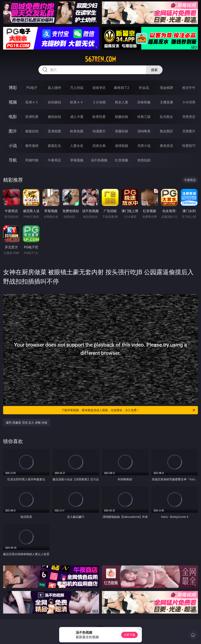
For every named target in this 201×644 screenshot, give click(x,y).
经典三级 (144, 117)
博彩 (13, 88)
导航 (13, 160)
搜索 (154, 70)
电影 (13, 117)
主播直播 (166, 102)
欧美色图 (77, 131)
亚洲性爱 (32, 117)
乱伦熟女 (166, 117)
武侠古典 (99, 146)
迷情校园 (122, 146)
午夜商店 (54, 160)
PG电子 (32, 88)
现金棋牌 (166, 88)
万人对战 (77, 88)
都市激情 (32, 146)
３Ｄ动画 (99, 102)
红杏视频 (122, 160)
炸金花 (144, 88)
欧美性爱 (99, 117)
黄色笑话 (166, 146)
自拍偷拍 (54, 102)
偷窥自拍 (32, 131)
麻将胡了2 (121, 88)
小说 (13, 146)
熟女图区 (166, 131)
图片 (13, 131)
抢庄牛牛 (189, 88)
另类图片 (189, 131)
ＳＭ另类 (189, 102)
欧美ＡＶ (77, 102)
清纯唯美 (144, 131)
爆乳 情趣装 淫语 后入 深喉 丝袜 (27, 422)
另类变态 (189, 117)
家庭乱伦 (54, 146)
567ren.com (100, 59)
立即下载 (129, 635)
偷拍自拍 (54, 117)
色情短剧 (144, 160)
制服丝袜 (122, 117)
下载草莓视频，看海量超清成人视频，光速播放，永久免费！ (129, 410)
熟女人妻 (122, 102)
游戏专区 (99, 88)
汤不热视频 (99, 160)
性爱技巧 (189, 146)
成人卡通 (77, 117)
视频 (13, 102)
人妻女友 (77, 146)
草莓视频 (77, 160)
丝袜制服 (144, 102)
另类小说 (144, 146)
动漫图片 (99, 131)
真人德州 (54, 88)
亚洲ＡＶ (32, 102)
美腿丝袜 (122, 131)
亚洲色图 (54, 131)
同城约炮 (32, 160)
